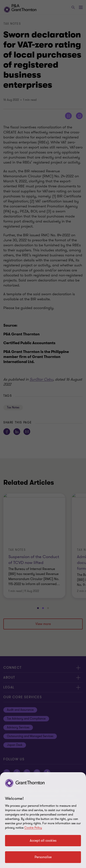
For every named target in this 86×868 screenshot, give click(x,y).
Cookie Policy (33, 828)
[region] (43, 820)
